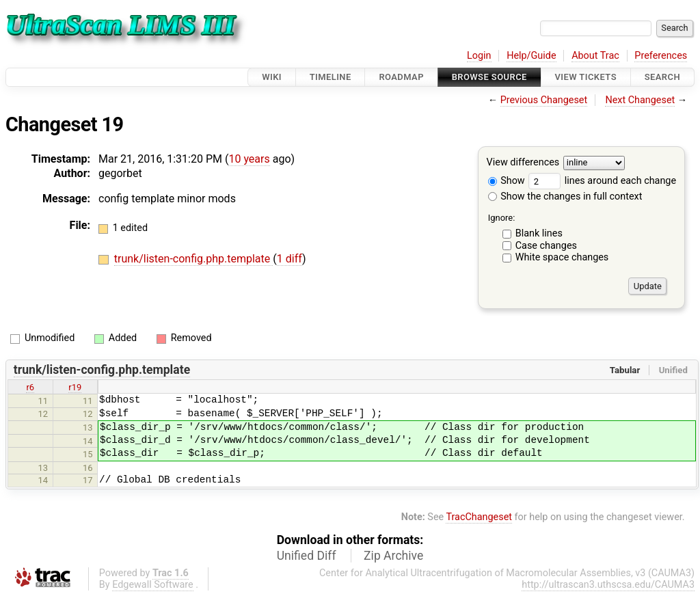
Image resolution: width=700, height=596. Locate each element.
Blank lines (539, 233)
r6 (30, 387)
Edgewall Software (153, 585)
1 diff (290, 259)
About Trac (595, 56)
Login (479, 56)
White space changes (562, 257)
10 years (249, 159)
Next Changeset (640, 100)
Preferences (661, 56)
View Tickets (586, 77)
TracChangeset (479, 517)
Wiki (272, 77)
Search (662, 77)
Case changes (546, 246)
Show (507, 181)
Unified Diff (307, 556)
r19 (75, 387)
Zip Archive (393, 556)
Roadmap (401, 77)
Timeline (331, 77)
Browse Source (489, 77)
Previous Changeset (544, 100)
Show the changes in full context (565, 197)
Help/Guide (531, 56)
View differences (523, 163)
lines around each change (602, 181)
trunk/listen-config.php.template (193, 259)
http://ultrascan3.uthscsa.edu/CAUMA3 (608, 585)
